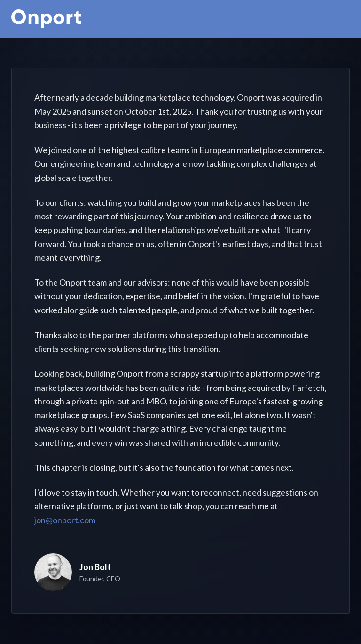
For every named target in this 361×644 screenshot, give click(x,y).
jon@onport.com (65, 520)
